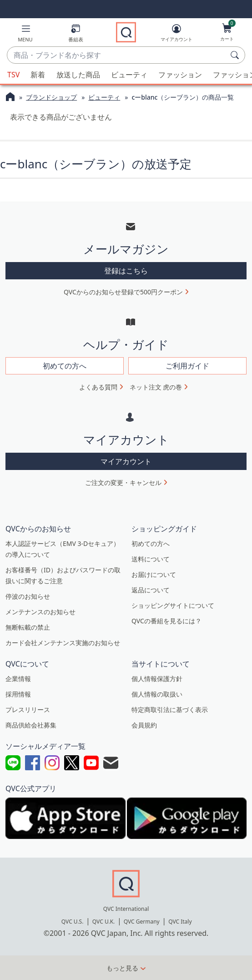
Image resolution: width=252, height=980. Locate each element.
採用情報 (18, 694)
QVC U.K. (103, 922)
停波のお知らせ (28, 596)
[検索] (236, 55)
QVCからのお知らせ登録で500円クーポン (123, 292)
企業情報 (18, 679)
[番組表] (76, 35)
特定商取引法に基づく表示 (170, 710)
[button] (25, 35)
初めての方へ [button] (65, 366)
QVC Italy (180, 922)
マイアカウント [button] (126, 461)
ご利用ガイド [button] (187, 366)
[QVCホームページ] (10, 98)
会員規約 (144, 725)
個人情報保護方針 (157, 679)
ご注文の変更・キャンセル (123, 482)
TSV (13, 75)
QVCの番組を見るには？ (166, 621)
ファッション (180, 75)
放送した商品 (78, 75)
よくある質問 (98, 387)
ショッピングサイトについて (173, 605)
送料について (151, 559)
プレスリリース (28, 710)
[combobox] (117, 56)
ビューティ (129, 75)
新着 (38, 75)
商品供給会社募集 (31, 725)
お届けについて (154, 574)
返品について (151, 590)
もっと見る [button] (122, 968)
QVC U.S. (73, 922)
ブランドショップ (51, 97)
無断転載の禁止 (28, 627)
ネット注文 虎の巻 (156, 387)
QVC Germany (142, 922)
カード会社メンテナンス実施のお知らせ (63, 643)
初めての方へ (151, 543)
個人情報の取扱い (157, 694)
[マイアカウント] (176, 35)
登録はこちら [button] (126, 271)
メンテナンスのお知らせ (40, 612)
